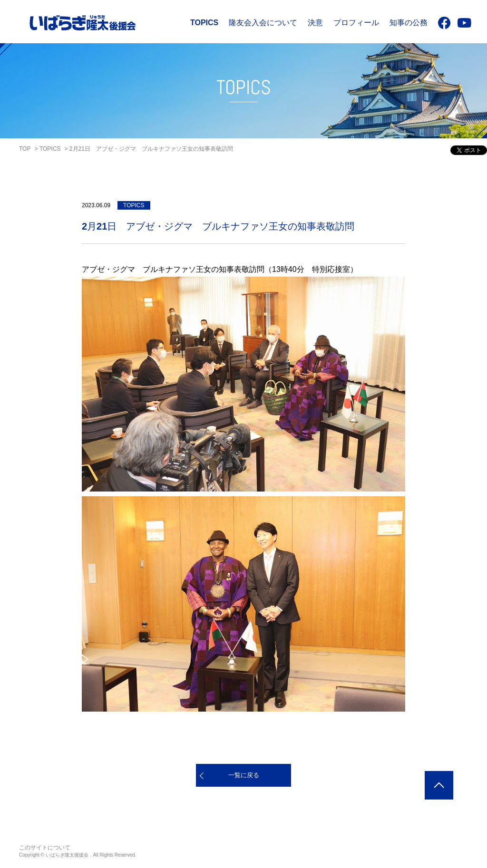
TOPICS (204, 23)
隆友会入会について (263, 23)
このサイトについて (45, 848)
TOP (25, 149)
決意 (315, 23)
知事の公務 (409, 23)
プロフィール (356, 23)
